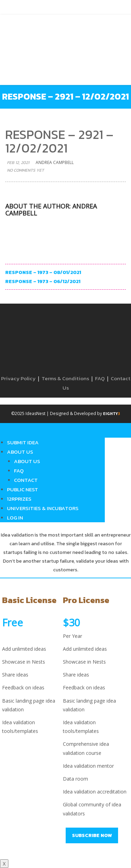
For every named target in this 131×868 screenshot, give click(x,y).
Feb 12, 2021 (18, 163)
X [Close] (4, 864)
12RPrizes (19, 499)
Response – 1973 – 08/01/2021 (43, 272)
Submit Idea (23, 442)
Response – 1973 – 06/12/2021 (43, 281)
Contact (26, 480)
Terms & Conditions (65, 378)
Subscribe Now (92, 835)
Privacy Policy (18, 378)
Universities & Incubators (43, 508)
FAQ (100, 378)
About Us (20, 452)
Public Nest (23, 489)
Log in (15, 518)
